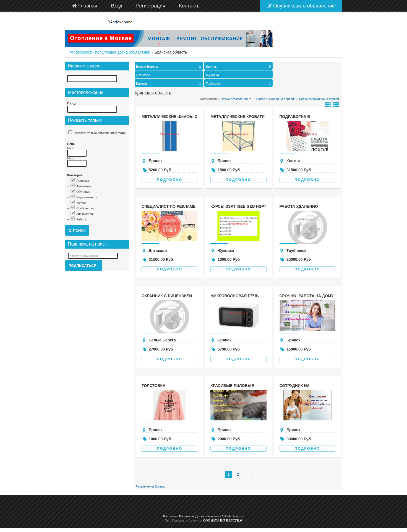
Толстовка (153, 386)
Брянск (239, 67)
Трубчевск (239, 84)
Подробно (169, 180)
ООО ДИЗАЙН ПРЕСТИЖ (223, 520)
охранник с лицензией (167, 296)
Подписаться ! (84, 266)
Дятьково (169, 75)
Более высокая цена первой (319, 99)
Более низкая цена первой (275, 99)
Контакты (170, 516)
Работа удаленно (299, 206)
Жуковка (239, 75)
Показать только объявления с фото (99, 133)
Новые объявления (234, 99)
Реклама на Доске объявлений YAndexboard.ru (212, 516)
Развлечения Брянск (150, 486)
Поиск (77, 231)
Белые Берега (169, 67)
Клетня (169, 84)
